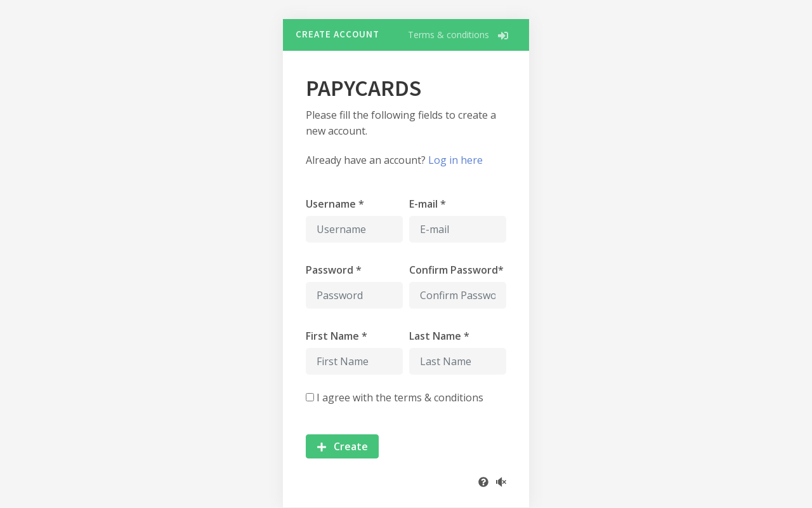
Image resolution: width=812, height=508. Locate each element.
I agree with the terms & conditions (400, 398)
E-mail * (428, 204)
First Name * (337, 336)
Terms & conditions (449, 35)
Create (343, 446)
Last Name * (439, 336)
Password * (334, 270)
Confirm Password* (456, 270)
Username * (335, 204)
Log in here (455, 160)
